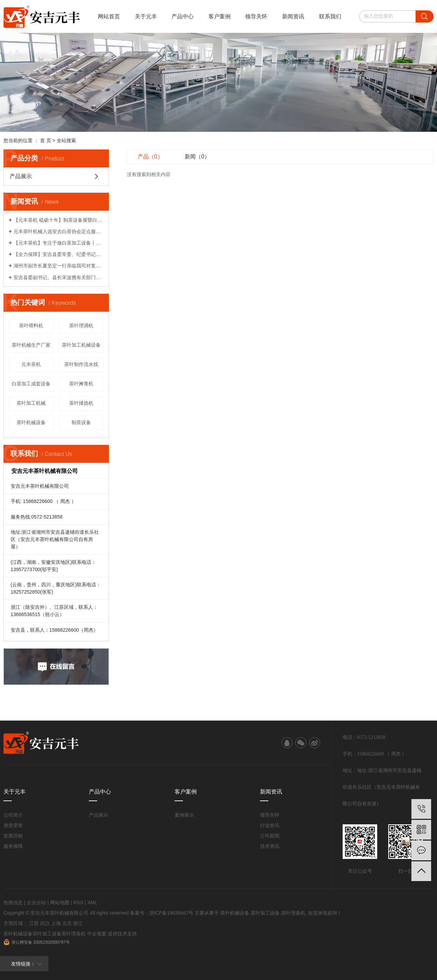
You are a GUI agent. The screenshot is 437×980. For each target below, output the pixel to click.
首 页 (46, 140)
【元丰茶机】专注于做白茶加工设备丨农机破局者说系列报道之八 (59, 243)
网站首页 (109, 16)
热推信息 (13, 903)
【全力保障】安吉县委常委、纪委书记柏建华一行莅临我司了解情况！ (59, 254)
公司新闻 (270, 836)
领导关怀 (256, 16)
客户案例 (220, 16)
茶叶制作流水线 (81, 364)
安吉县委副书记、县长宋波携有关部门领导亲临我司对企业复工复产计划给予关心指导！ (59, 277)
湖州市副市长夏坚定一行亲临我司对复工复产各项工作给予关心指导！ (59, 266)
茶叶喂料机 (31, 326)
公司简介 (13, 815)
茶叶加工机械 (31, 403)
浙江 (78, 923)
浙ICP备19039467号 (171, 913)
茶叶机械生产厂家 (31, 345)
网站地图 (60, 903)
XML (92, 903)
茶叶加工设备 (265, 913)
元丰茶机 (31, 364)
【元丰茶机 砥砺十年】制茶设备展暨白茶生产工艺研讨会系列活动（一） (59, 220)
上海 (56, 923)
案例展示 (184, 815)
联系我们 (330, 16)
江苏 (34, 923)
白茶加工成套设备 (31, 384)
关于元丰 (146, 16)
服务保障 (13, 846)
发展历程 (13, 836)
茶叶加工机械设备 (81, 345)
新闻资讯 (293, 16)
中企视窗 (97, 934)
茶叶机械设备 (31, 422)
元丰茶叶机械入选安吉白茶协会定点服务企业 (59, 231)
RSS (78, 903)
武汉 (45, 923)
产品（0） (150, 157)
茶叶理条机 (293, 913)
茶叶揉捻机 (81, 403)
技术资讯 (270, 846)
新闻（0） (197, 157)
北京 (67, 923)
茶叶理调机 (81, 326)
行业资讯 (270, 825)
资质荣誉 (13, 825)
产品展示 (21, 176)
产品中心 (183, 16)
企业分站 (36, 903)
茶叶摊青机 (81, 384)
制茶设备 (81, 422)
